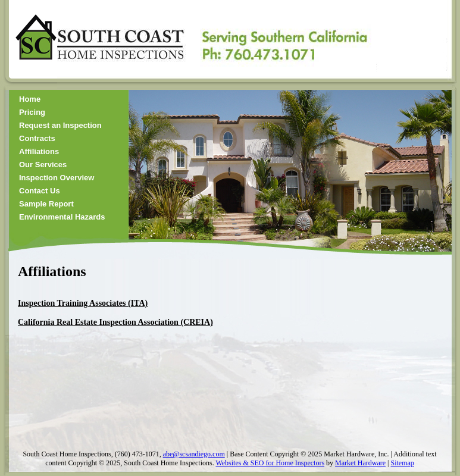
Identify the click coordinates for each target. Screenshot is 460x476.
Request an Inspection (60, 125)
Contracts (37, 138)
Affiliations (39, 151)
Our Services (43, 165)
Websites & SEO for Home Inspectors (270, 463)
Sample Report (46, 204)
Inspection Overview (57, 178)
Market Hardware (360, 463)
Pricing (32, 112)
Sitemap (402, 463)
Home (30, 99)
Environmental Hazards (62, 217)
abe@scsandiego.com (194, 454)
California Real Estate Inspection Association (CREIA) (115, 322)
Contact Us (40, 191)
